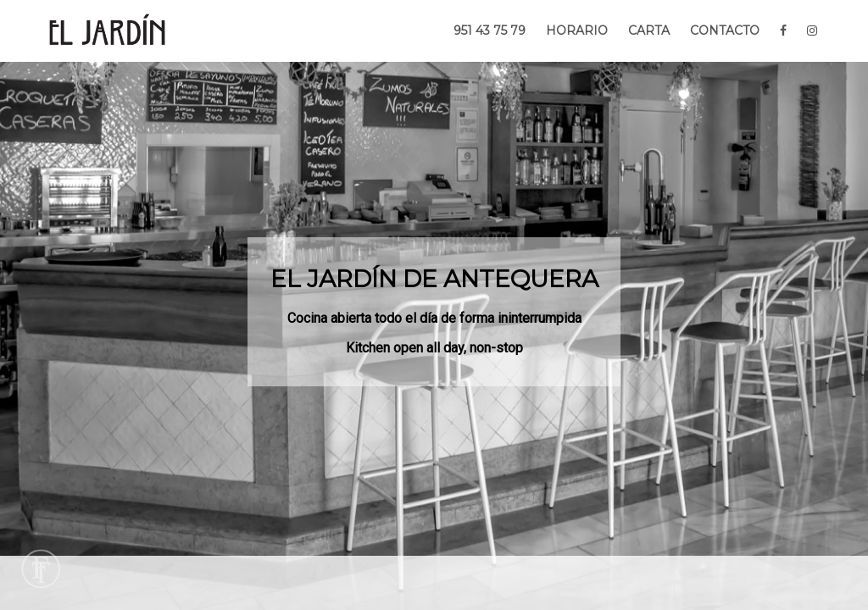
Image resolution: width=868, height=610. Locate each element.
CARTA (649, 30)
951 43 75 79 (490, 30)
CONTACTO (725, 30)
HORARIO (577, 30)
